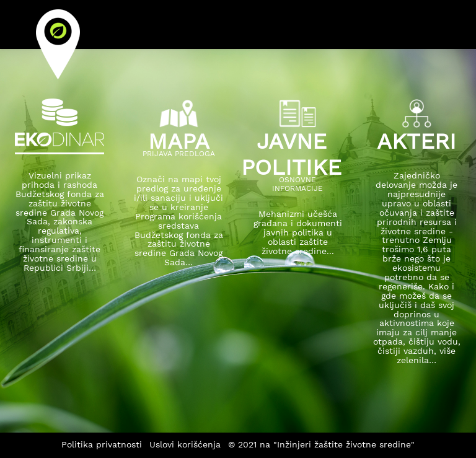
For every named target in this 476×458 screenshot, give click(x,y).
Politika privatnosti (102, 444)
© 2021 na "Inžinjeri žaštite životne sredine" (321, 444)
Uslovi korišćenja (185, 444)
